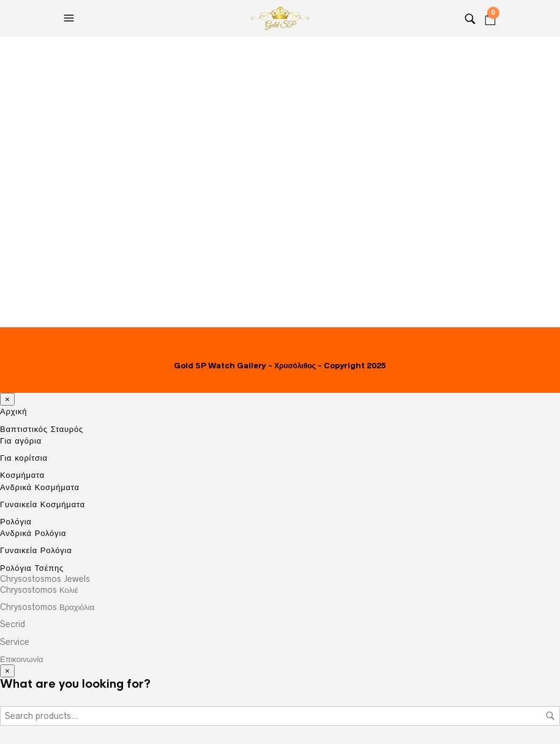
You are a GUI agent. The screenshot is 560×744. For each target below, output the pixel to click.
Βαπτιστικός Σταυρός (42, 429)
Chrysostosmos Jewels (45, 579)
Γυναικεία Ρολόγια (36, 550)
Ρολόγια (16, 522)
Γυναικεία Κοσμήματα (43, 504)
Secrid (13, 624)
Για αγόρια (21, 441)
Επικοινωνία (22, 659)
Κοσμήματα (22, 475)
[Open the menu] (70, 18)
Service (15, 642)
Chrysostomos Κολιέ (39, 590)
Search (550, 716)
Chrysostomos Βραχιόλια (47, 607)
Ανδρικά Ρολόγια (33, 533)
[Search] (470, 18)
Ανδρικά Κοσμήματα (40, 487)
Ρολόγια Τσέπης (32, 568)
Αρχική (13, 411)
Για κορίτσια (24, 458)
